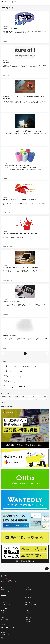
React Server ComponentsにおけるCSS (13, 372)
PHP (6, 42)
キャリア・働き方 (5, 602)
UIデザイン (23, 396)
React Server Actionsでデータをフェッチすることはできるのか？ (19, 367)
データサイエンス (21, 399)
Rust (8, 315)
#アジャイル (27, 619)
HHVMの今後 (6, 63)
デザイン (3, 598)
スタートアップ (28, 598)
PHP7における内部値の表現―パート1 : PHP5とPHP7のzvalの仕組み (20, 233)
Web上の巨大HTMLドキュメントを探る (13, 377)
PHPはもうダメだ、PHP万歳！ (11, 29)
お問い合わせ (28, 587)
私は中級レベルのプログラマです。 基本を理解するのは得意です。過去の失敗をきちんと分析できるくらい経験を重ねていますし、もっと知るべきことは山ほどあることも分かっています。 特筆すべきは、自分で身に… (25, 339)
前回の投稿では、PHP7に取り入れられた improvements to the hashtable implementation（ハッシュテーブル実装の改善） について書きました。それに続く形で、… (25, 237)
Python (11, 281)
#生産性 (3, 617)
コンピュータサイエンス (30, 600)
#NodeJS (27, 615)
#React (26, 610)
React (11, 396)
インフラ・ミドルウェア (6, 605)
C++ (6, 76)
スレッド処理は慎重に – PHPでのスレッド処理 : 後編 (16, 165)
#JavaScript (4, 610)
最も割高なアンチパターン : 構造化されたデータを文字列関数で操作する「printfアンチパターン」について (25, 98)
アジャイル (30, 399)
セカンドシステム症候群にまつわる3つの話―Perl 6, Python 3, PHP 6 (20, 268)
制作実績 (3, 632)
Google (17, 396)
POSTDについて (4, 587)
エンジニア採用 (44, 399)
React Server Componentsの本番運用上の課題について (17, 387)
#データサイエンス (5, 619)
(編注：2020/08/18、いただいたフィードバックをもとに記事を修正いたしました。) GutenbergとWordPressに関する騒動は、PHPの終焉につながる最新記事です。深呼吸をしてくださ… (25, 32)
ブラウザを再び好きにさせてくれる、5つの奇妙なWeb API (17, 382)
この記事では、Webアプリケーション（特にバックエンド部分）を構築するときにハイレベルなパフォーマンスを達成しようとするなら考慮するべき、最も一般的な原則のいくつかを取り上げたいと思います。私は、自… (25, 203)
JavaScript (7, 110)
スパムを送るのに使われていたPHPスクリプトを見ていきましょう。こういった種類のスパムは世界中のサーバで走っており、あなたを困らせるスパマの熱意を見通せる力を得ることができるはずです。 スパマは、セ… (25, 134)
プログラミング (28, 602)
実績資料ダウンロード (6, 635)
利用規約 (3, 590)
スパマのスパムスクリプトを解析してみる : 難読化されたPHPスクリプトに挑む (23, 131)
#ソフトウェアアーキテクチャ (7, 615)
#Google (3, 613)
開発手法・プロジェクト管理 (30, 605)
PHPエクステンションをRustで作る (12, 302)
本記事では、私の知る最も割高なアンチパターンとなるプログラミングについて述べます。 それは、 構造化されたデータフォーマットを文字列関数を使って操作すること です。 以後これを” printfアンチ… (25, 102)
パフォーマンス (11, 212)
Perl (6, 281)
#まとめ (3, 622)
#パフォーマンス (28, 617)
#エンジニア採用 (28, 622)
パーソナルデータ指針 (6, 592)
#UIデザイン (27, 613)
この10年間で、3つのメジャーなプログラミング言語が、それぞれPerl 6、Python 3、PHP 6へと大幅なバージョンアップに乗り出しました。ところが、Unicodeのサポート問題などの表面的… (25, 271)
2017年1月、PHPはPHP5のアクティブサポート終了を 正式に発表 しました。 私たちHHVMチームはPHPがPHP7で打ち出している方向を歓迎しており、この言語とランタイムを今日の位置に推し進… (24, 66)
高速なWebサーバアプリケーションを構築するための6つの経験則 (19, 199)
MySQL (11, 110)
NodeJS (45, 396)
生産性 (4, 399)
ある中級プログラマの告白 (9, 336)
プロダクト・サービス (6, 600)
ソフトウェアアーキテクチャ (34, 396)
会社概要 (3, 630)
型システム (10, 246)
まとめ (37, 399)
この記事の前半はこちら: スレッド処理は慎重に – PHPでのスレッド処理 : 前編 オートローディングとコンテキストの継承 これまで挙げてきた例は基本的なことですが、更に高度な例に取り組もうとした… (25, 168)
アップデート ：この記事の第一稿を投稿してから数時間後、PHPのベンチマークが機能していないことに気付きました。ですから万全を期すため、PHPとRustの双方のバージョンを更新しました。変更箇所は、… (25, 305)
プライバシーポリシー (29, 590)
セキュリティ (19, 110)
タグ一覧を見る (4, 402)
